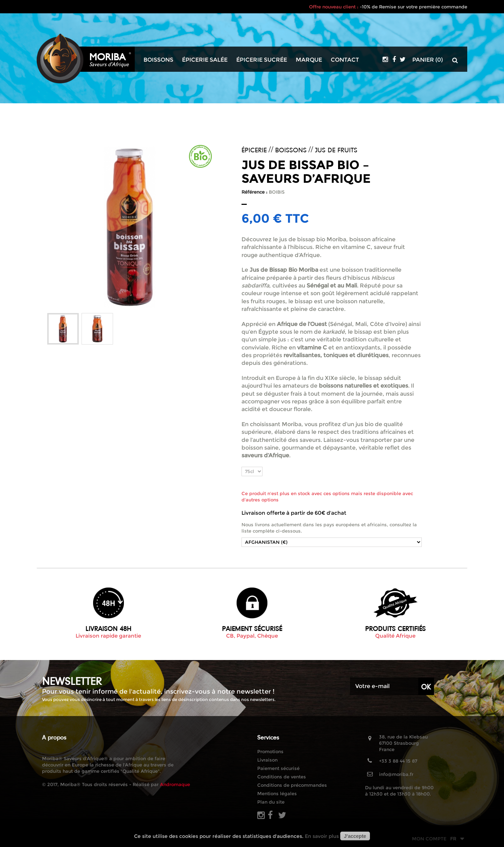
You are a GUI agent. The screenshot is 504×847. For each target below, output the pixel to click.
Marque (309, 60)
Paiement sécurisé (278, 768)
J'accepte (355, 836)
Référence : (254, 192)
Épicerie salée (205, 60)
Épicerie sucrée (262, 60)
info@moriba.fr (396, 774)
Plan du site (271, 802)
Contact (345, 60)
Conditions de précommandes (292, 785)
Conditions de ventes (282, 777)
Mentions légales (277, 793)
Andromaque (175, 784)
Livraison (267, 760)
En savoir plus (322, 836)
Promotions (270, 751)
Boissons (158, 60)
